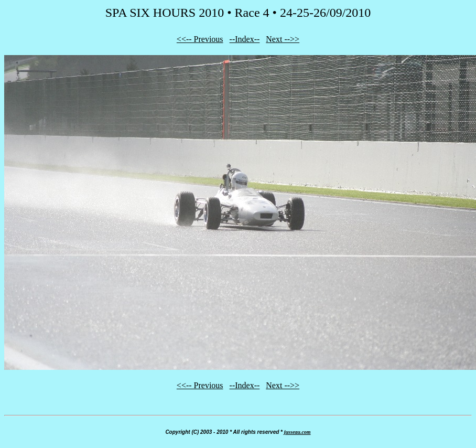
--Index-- (245, 39)
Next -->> (283, 39)
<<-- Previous (200, 39)
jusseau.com (297, 432)
